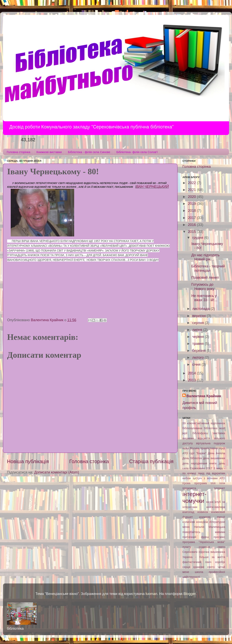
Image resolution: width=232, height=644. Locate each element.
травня (198, 344)
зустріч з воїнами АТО (209, 478)
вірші (186, 448)
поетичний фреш (196, 537)
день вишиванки (214, 458)
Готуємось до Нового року (203, 287)
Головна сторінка (19, 152)
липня (198, 330)
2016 (192, 225)
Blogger (189, 594)
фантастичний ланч (197, 562)
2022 (192, 183)
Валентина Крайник (204, 396)
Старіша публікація (151, 461)
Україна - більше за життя (204, 557)
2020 (192, 197)
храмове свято (204, 567)
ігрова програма (195, 483)
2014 (192, 373)
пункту (187, 547)
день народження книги (199, 463)
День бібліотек (192, 458)
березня (199, 351)
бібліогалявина (192, 428)
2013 (192, 380)
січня (197, 364)
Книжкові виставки (49, 152)
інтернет (220, 488)
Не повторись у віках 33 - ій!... (204, 298)
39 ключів (189, 423)
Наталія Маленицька (209, 527)
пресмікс (219, 537)
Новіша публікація (28, 461)
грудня (198, 238)
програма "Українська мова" (204, 542)
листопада (201, 309)
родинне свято (212, 547)
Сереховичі (190, 552)
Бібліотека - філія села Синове (89, 152)
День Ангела (216, 453)
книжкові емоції (212, 517)
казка (210, 502)
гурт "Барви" (198, 453)
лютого (198, 358)
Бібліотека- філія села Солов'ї (137, 152)
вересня (199, 316)
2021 (192, 190)
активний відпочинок (211, 423)
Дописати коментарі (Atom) (57, 472)
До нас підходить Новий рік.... (205, 257)
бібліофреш (200, 433)
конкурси (202, 522)
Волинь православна (204, 448)
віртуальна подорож (211, 443)
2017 (192, 218)
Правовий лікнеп (205, 278)
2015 (192, 232)
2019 (192, 204)
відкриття (204, 438)
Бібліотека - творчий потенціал (208, 268)
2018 (192, 211)
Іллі (213, 483)
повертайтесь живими (204, 532)
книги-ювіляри (216, 507)
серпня (198, 323)
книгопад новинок (195, 512)
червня (198, 337)
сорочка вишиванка (212, 552)
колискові (189, 522)
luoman (151, 594)
